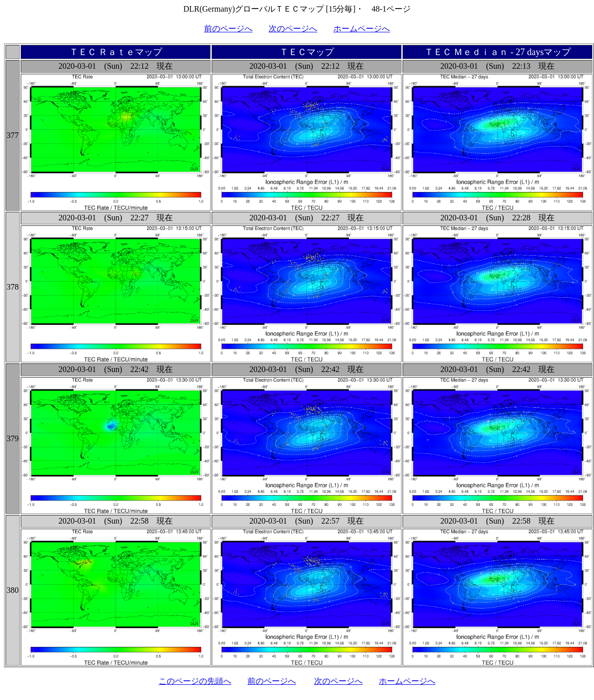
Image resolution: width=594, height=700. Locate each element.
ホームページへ (362, 29)
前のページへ (228, 29)
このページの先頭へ (195, 681)
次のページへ (293, 29)
